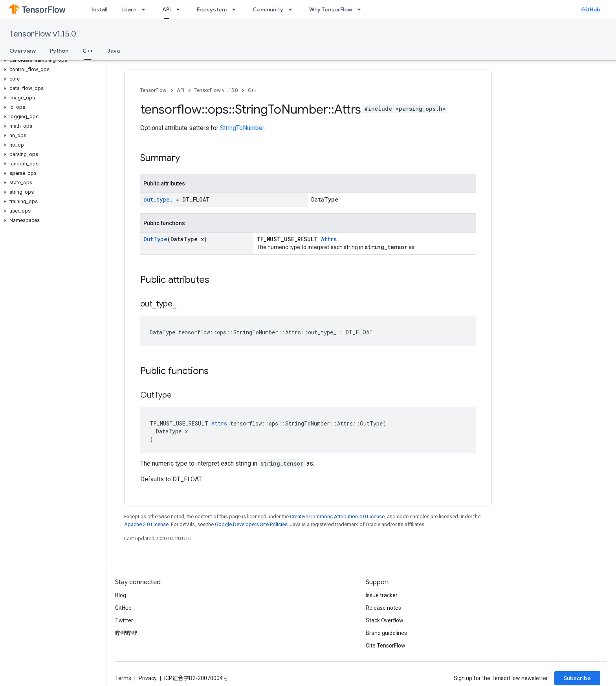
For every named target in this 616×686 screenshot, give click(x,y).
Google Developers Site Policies (251, 524)
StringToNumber (242, 128)
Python (59, 51)
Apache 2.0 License (146, 524)
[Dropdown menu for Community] (293, 9)
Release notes (383, 608)
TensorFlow (153, 90)
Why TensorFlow (331, 9)
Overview (23, 51)
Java (114, 51)
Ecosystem (212, 9)
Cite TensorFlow (386, 646)
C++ (252, 90)
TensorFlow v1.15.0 (43, 34)
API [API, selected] (167, 9)
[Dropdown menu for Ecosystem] (236, 9)
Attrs (329, 239)
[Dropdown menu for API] (180, 9)
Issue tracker (382, 595)
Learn (129, 9)
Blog (121, 595)
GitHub (591, 9)
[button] (51, 60)
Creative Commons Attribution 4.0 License (337, 516)
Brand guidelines (386, 633)
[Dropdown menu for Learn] (146, 9)
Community (268, 9)
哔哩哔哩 (126, 633)
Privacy (148, 678)
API (181, 90)
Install (99, 9)
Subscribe (577, 678)
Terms (123, 678)
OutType (155, 239)
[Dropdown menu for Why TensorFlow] (361, 9)
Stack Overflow (385, 620)
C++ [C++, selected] (88, 51)
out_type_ (158, 199)
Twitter (124, 620)
